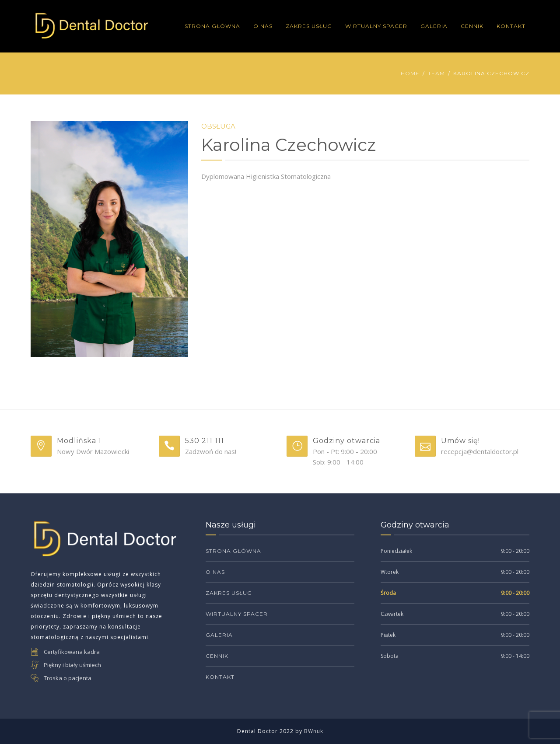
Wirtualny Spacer (376, 26)
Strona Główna (212, 26)
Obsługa (218, 126)
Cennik (472, 26)
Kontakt (511, 26)
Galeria (434, 26)
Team (436, 73)
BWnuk (314, 731)
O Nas (263, 26)
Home (410, 73)
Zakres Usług (309, 26)
